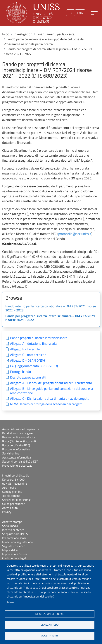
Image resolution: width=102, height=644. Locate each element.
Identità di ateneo (13, 530)
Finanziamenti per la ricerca (56, 34)
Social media (10, 526)
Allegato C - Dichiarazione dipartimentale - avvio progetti (50, 399)
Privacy (11, 602)
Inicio (6, 34)
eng (80, 13)
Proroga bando (21, 372)
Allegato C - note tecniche (28, 355)
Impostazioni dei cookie (50, 614)
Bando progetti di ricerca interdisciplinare (39, 338)
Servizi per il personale (16, 500)
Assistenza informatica (17, 457)
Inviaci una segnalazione (18, 542)
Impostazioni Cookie (15, 554)
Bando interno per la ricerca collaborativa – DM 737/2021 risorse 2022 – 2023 (51, 308)
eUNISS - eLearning (15, 484)
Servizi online (11, 453)
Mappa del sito (11, 550)
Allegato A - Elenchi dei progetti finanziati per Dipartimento (51, 383)
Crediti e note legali (14, 558)
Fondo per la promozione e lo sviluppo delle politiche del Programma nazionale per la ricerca (44, 42)
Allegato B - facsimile (25, 349)
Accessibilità (10, 508)
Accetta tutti (50, 636)
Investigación (23, 34)
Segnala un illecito (14, 546)
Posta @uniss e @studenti (19, 441)
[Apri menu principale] (94, 13)
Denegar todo (50, 625)
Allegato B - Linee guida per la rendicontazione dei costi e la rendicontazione (52, 391)
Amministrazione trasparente (21, 429)
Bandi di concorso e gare (17, 433)
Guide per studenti (14, 504)
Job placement (11, 496)
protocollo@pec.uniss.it (75, 234)
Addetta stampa (12, 522)
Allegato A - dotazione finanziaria (33, 344)
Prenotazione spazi (14, 538)
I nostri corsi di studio (16, 475)
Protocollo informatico (16, 449)
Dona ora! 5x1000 (13, 479)
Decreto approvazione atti (28, 378)
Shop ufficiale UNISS (15, 534)
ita (71, 13)
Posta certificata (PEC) (16, 445)
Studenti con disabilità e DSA (20, 461)
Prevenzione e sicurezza (17, 465)
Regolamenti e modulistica (19, 437)
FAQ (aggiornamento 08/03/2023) (34, 366)
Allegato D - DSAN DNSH (28, 361)
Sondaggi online (12, 492)
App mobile (9, 488)
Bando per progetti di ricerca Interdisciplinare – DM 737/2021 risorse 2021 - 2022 (50, 318)
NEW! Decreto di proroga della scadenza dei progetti (46, 404)
